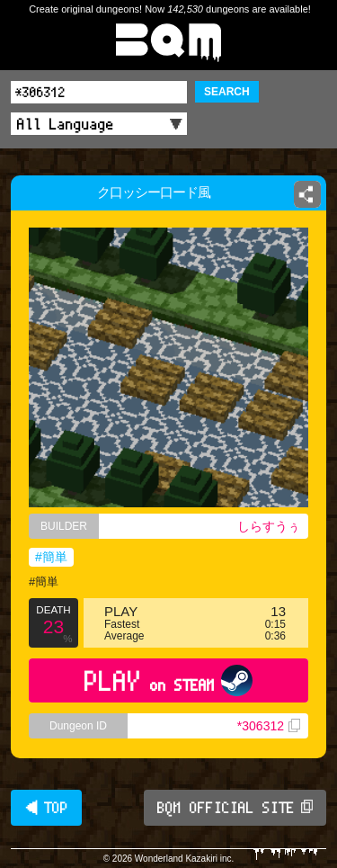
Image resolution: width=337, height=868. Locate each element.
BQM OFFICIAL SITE (235, 808)
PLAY (168, 680)
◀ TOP (46, 808)
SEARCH (227, 92)
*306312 (269, 726)
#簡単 (51, 557)
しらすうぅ (269, 526)
